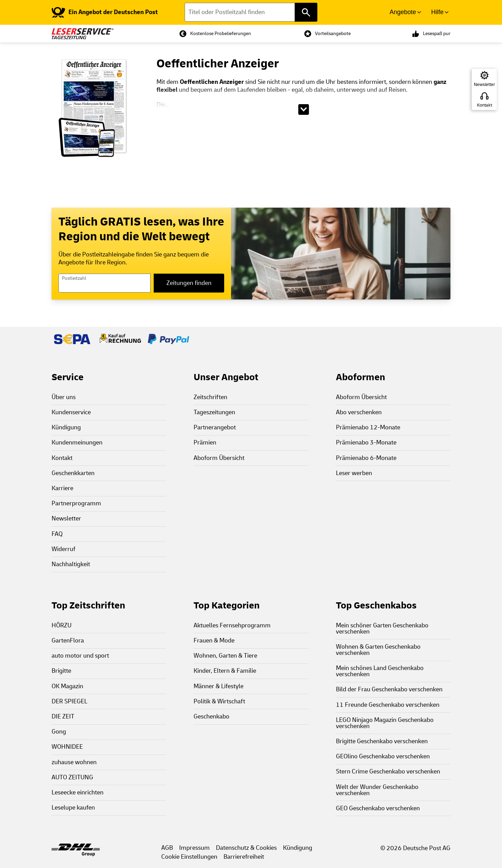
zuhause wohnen (74, 762)
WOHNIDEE (67, 747)
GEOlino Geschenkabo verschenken (383, 756)
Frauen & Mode (214, 641)
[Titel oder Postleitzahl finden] (251, 12)
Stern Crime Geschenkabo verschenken (388, 772)
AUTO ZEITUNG (72, 777)
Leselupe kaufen (73, 808)
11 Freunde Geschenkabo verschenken (388, 705)
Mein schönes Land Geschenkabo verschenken (380, 671)
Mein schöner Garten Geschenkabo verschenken (382, 629)
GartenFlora (68, 641)
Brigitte (61, 671)
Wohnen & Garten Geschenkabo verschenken (378, 650)
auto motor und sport (80, 656)
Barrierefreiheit (244, 857)
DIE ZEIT (63, 717)
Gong (59, 732)
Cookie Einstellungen (189, 857)
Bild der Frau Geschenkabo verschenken (389, 689)
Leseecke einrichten (78, 793)
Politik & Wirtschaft (219, 701)
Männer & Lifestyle (219, 686)
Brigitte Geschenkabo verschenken (382, 741)
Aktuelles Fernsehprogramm (232, 625)
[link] (105, 12)
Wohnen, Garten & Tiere (225, 656)
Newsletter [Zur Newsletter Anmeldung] (484, 85)
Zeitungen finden (189, 283)
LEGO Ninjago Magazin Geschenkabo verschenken (385, 723)
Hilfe (437, 12)
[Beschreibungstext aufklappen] (303, 109)
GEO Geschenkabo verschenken (378, 808)
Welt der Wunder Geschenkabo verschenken (377, 790)
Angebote (403, 12)
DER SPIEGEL (69, 701)
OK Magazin (67, 686)
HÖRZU (62, 625)
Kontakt (484, 105)
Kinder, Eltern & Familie (225, 671)
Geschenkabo (211, 717)
